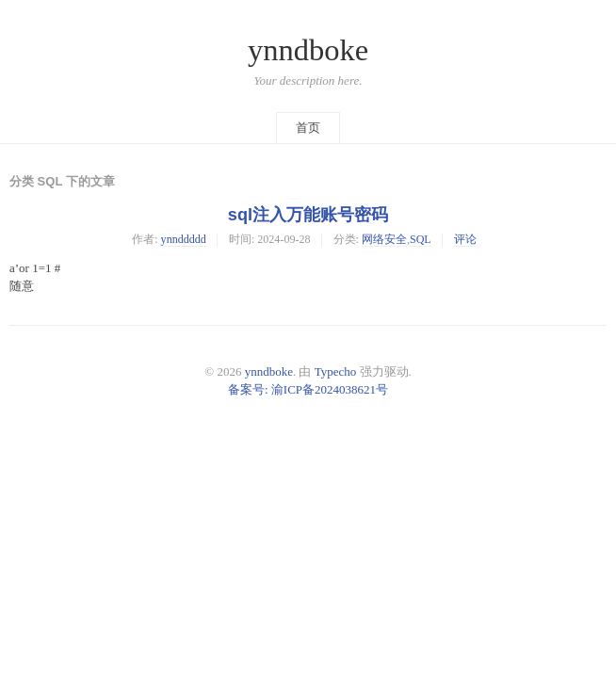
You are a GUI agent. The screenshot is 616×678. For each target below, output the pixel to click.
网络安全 (384, 239)
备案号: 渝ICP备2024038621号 (308, 389)
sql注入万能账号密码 (308, 215)
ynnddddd (184, 239)
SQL (421, 239)
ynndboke (308, 50)
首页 (308, 128)
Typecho (336, 371)
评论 (465, 239)
